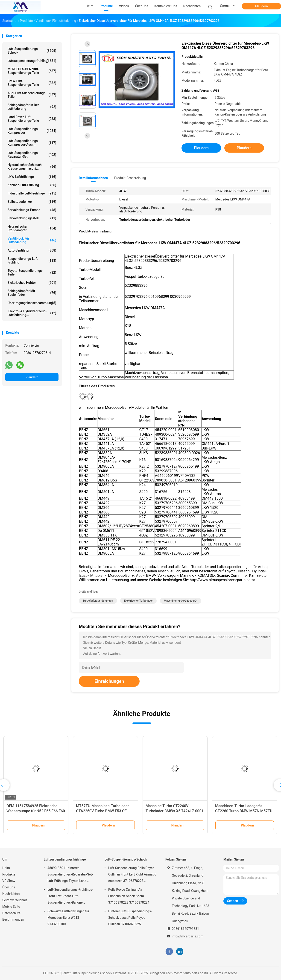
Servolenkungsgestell (32, 218)
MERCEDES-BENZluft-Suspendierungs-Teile (32, 71)
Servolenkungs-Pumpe (32, 210)
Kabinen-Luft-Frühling (32, 185)
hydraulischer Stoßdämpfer (32, 228)
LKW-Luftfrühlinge (32, 177)
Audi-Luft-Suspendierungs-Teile (32, 95)
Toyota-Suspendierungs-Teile (32, 273)
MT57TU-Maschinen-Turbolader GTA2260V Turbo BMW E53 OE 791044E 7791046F (102, 811)
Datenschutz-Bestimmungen (13, 916)
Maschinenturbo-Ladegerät (180, 601)
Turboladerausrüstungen (98, 601)
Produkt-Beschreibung (130, 178)
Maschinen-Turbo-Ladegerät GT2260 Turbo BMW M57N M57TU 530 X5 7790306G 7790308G (244, 811)
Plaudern (261, 6)
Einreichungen (109, 681)
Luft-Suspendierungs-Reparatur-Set (32, 155)
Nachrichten (11, 894)
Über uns (9, 887)
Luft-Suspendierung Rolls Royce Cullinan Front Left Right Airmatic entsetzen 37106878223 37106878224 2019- (132, 875)
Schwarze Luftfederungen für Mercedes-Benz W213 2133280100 (68, 918)
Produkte (9, 874)
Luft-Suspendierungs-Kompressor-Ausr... (32, 143)
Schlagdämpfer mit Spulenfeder (32, 293)
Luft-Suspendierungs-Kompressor (32, 131)
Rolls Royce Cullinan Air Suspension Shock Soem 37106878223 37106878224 (129, 896)
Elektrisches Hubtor (32, 283)
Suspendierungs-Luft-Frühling (32, 261)
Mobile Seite (11, 907)
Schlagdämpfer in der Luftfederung (32, 107)
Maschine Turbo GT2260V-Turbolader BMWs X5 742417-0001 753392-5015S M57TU (175, 811)
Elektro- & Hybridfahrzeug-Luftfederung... (32, 313)
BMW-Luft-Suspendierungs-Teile (32, 83)
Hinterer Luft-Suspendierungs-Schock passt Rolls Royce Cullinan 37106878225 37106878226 (130, 918)
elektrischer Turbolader (139, 601)
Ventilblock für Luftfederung (32, 240)
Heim (6, 868)
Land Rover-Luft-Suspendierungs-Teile (32, 119)
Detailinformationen (93, 178)
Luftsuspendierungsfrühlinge (32, 61)
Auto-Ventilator (32, 250)
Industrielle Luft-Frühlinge (32, 193)
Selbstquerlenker (32, 202)
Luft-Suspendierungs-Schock (32, 51)
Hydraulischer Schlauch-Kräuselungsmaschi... (32, 167)
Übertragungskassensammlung (32, 303)
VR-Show (9, 881)
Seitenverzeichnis (15, 900)
